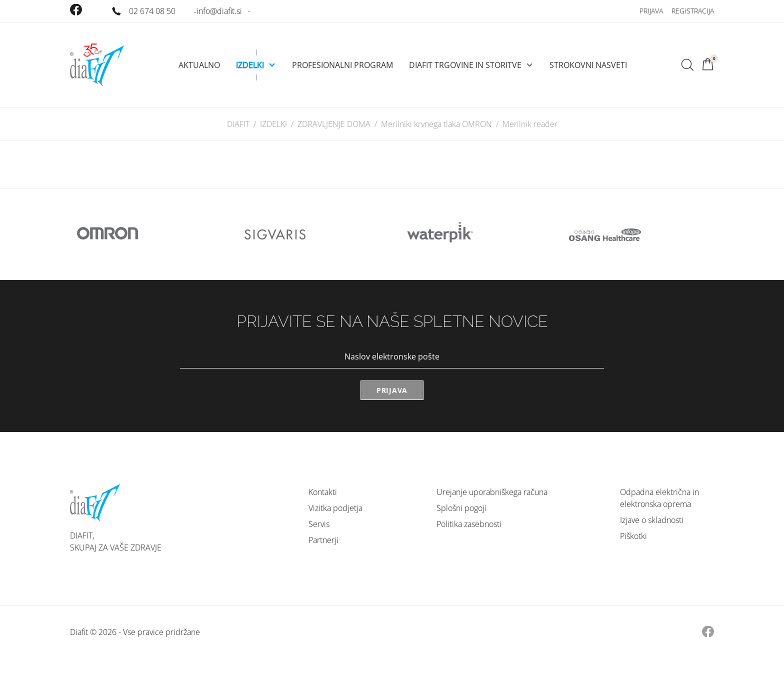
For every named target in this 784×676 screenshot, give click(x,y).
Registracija (693, 11)
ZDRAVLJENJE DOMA (334, 124)
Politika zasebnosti (469, 524)
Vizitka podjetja (335, 508)
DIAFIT (238, 124)
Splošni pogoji (461, 508)
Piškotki (633, 536)
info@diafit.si (219, 11)
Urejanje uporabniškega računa (492, 492)
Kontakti (323, 492)
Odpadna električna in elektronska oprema (659, 498)
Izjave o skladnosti (652, 520)
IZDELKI (273, 124)
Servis (319, 524)
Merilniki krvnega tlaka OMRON (436, 124)
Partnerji (323, 540)
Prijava (651, 11)
